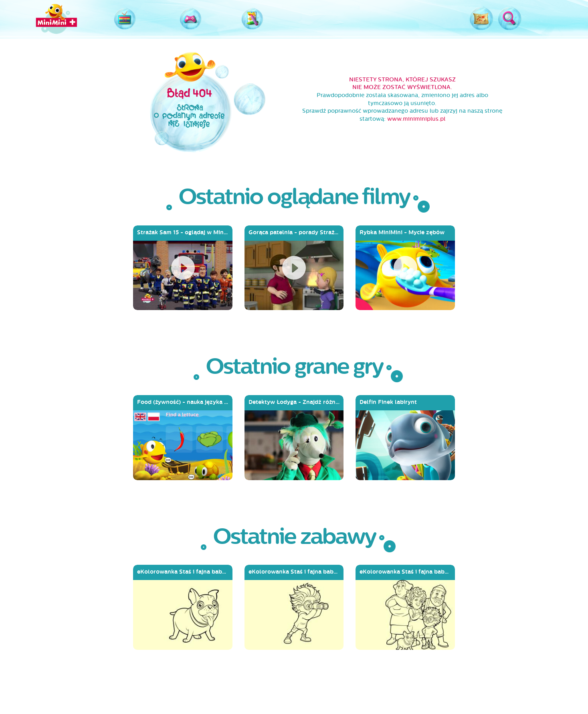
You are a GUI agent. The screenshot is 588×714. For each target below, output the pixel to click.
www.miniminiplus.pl (416, 119)
